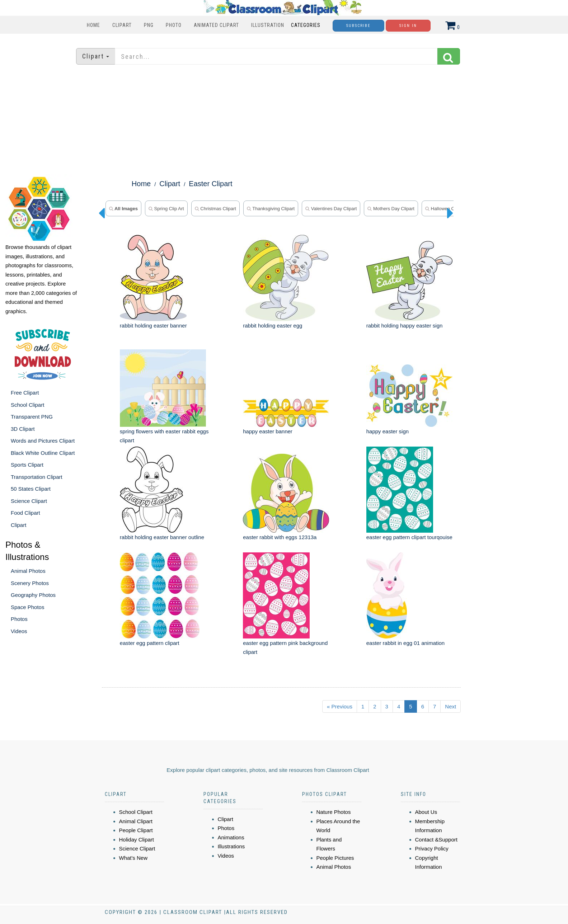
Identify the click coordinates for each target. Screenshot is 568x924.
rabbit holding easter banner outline (162, 537)
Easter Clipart (210, 184)
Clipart (122, 25)
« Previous (340, 706)
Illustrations (231, 846)
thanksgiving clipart (271, 209)
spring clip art (166, 209)
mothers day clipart (391, 209)
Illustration (268, 25)
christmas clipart (215, 209)
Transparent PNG (32, 417)
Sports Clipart (27, 465)
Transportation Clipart (37, 477)
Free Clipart (25, 393)
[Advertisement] (284, 120)
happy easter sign (388, 431)
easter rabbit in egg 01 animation (405, 643)
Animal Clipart (136, 821)
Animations (231, 837)
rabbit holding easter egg (273, 326)
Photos (19, 619)
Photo (174, 25)
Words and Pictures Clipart (43, 441)
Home (93, 25)
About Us (426, 812)
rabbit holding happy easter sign (405, 326)
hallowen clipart (445, 209)
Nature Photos (334, 812)
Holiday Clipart (137, 840)
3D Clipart (23, 429)
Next (450, 706)
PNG (149, 25)
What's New (133, 858)
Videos (19, 631)
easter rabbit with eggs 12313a (280, 537)
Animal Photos (28, 571)
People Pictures (335, 858)
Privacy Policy (432, 848)
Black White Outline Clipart (43, 453)
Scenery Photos (30, 583)
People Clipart (136, 830)
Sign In (408, 26)
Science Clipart (29, 501)
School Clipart (27, 405)
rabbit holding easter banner (153, 326)
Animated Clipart (216, 25)
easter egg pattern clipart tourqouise (409, 537)
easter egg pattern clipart (150, 643)
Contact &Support (436, 840)
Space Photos (27, 607)
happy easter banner (268, 431)
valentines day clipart (331, 209)
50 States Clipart (31, 489)
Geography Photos (33, 595)
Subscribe (358, 26)
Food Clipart (25, 513)
